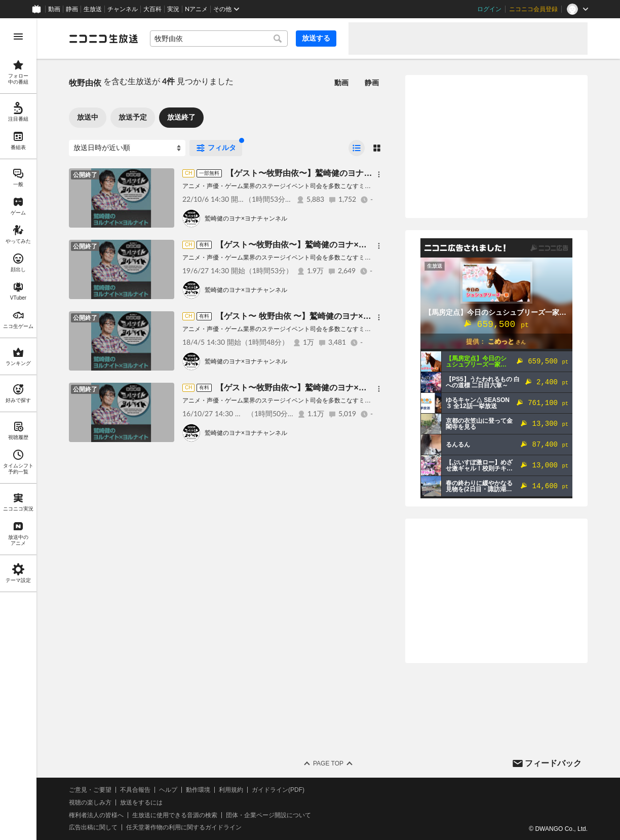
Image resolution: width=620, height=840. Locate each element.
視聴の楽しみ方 (90, 802)
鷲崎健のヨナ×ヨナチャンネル (246, 218)
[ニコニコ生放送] (103, 39)
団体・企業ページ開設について (268, 815)
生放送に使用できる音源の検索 (175, 815)
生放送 (93, 9)
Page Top (328, 763)
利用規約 (231, 790)
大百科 (152, 9)
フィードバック (553, 763)
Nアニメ (196, 9)
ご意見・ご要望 (90, 790)
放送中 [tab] (88, 117)
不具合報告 (135, 790)
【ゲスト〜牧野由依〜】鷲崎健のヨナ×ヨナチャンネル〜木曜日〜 (346, 173)
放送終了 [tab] (181, 117)
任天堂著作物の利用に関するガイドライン (184, 827)
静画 (72, 9)
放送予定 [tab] (133, 117)
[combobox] (219, 39)
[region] (18, 429)
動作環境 (198, 790)
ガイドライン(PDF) (278, 790)
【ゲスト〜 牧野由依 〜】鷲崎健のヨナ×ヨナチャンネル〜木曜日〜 (338, 316)
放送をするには (141, 802)
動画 (54, 9)
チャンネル (123, 9)
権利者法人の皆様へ (96, 815)
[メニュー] (379, 174)
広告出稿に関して (93, 827)
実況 (173, 9)
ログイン (489, 9)
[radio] (357, 148)
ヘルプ (168, 790)
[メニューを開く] (18, 36)
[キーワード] (219, 39)
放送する (316, 38)
